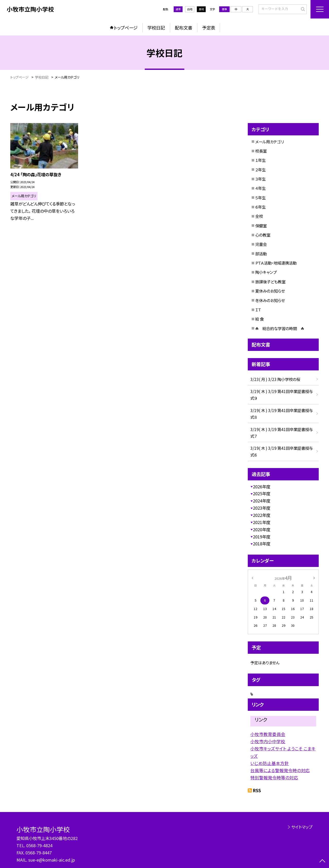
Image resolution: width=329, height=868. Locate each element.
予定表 (209, 28)
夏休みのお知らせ (270, 291)
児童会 (261, 244)
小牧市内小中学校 (268, 741)
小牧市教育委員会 (268, 734)
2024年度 (262, 501)
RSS (257, 790)
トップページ (126, 28)
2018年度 (262, 544)
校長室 (261, 151)
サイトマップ (302, 827)
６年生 (261, 207)
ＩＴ (258, 310)
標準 (224, 9)
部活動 (261, 254)
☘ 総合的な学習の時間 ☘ (280, 328)
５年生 (261, 198)
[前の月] (252, 578)
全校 (259, 216)
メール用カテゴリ (269, 142)
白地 (190, 9)
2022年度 (262, 515)
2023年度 (262, 508)
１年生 (261, 160)
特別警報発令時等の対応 (274, 778)
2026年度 (262, 487)
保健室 (261, 226)
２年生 (261, 170)
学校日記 (156, 28)
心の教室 (263, 235)
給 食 (259, 319)
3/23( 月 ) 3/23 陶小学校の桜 (275, 379)
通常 (178, 9)
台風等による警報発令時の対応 (280, 770)
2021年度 (262, 522)
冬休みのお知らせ (270, 300)
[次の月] (314, 578)
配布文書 (184, 28)
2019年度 (262, 537)
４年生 (261, 188)
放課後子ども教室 (270, 282)
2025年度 (262, 493)
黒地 (201, 9)
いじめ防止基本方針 (270, 763)
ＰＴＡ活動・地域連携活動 (276, 263)
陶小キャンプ (266, 272)
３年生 (261, 179)
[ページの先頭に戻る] (322, 861)
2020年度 (262, 529)
